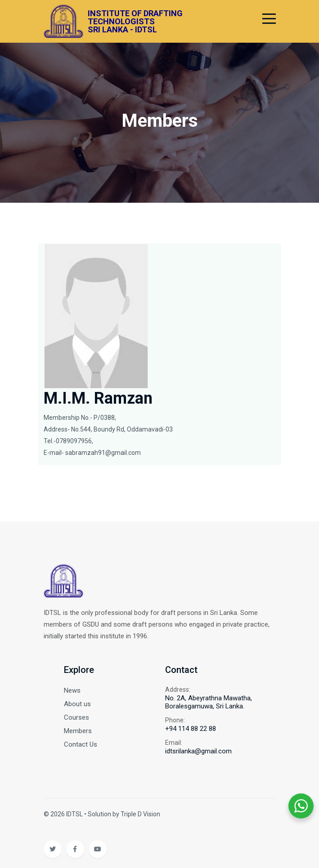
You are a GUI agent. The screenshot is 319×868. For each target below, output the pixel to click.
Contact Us (81, 744)
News (72, 690)
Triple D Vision (140, 814)
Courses (76, 717)
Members (78, 731)
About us (77, 704)
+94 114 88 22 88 (191, 729)
